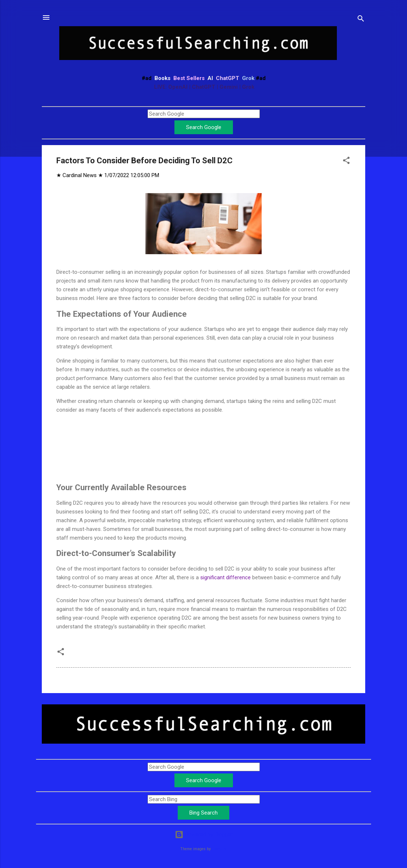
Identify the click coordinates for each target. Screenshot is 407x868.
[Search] (361, 20)
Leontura (219, 849)
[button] (346, 162)
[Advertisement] (203, 438)
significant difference (225, 577)
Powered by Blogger (204, 835)
